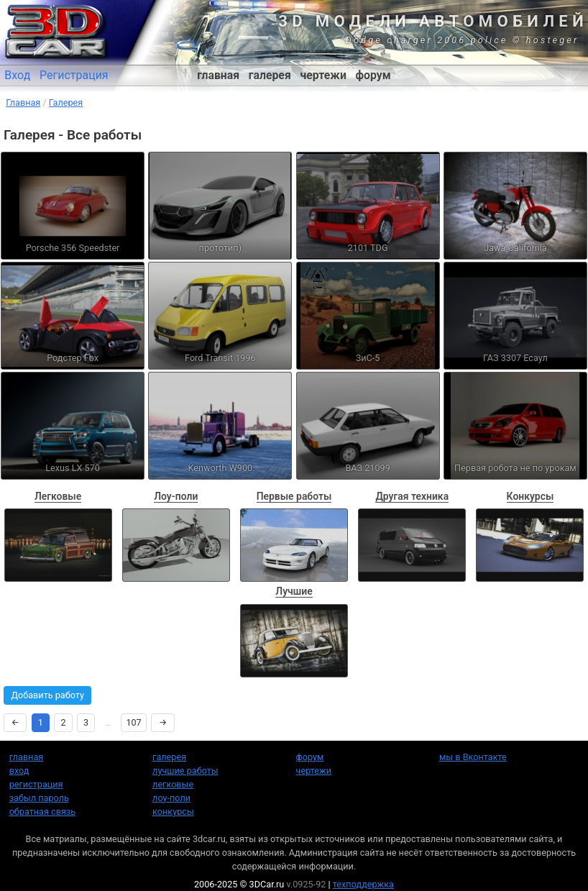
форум (373, 75)
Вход (17, 75)
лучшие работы (185, 771)
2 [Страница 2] (63, 722)
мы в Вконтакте (473, 757)
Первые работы (294, 496)
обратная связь (42, 812)
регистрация (36, 784)
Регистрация (74, 75)
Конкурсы (530, 496)
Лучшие (294, 591)
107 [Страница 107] (133, 722)
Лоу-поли (176, 496)
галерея (270, 75)
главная (218, 75)
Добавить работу (48, 695)
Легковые (58, 496)
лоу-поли (171, 798)
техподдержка (363, 884)
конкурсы (173, 812)
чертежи (323, 75)
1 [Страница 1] (41, 722)
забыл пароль (39, 798)
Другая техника (412, 496)
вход (19, 771)
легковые (173, 784)
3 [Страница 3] (86, 722)
